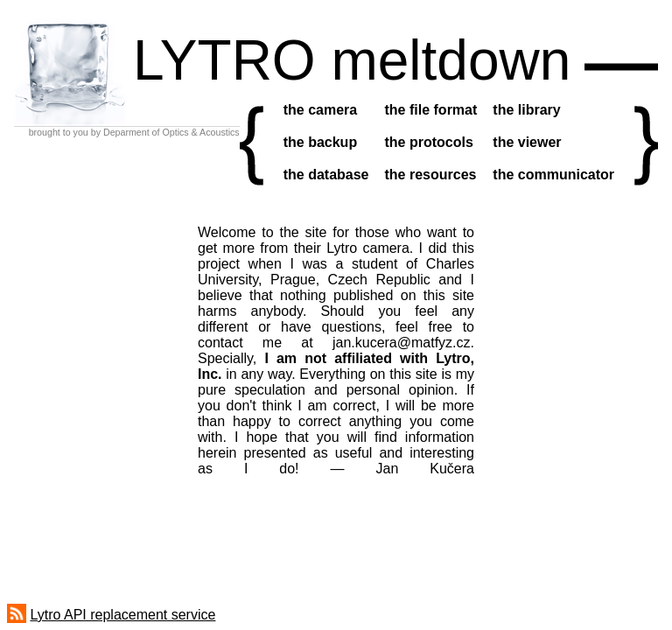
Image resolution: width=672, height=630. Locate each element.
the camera (321, 110)
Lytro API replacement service (122, 615)
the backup (320, 142)
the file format (431, 110)
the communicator (553, 175)
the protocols (429, 142)
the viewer (527, 142)
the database (326, 175)
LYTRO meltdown (352, 60)
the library (526, 110)
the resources (431, 175)
